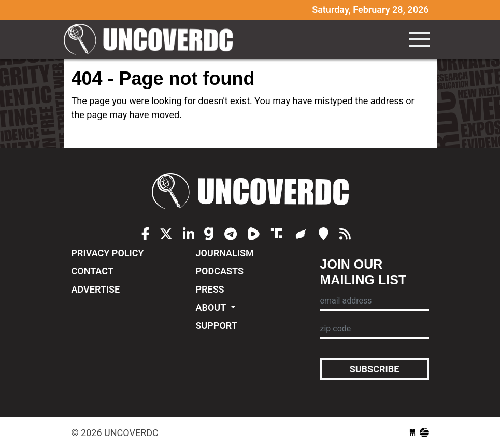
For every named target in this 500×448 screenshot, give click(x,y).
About (212, 307)
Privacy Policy (108, 253)
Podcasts (220, 271)
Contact (92, 271)
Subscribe (375, 369)
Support (217, 326)
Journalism (225, 253)
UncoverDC (152, 39)
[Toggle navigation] (420, 39)
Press (210, 289)
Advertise (96, 289)
